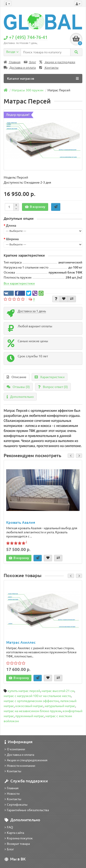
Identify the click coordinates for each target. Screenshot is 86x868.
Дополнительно (20, 397)
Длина (11, 225)
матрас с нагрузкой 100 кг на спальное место (37, 696)
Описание (17, 377)
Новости (12, 794)
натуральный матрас (60, 706)
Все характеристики (19, 283)
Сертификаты (16, 805)
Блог (30, 62)
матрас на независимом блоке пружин (32, 711)
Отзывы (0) (18, 387)
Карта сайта (14, 833)
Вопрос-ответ (53, 387)
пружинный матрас (30, 716)
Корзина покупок (19, 838)
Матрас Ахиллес (21, 642)
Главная (12, 62)
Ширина (12, 239)
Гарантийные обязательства (27, 810)
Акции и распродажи (57, 62)
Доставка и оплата (20, 68)
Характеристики (50, 377)
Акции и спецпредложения (26, 760)
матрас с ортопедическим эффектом (31, 701)
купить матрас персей (24, 691)
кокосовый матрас (29, 706)
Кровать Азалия (21, 522)
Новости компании (20, 766)
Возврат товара (17, 844)
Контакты (49, 68)
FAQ (9, 827)
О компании (15, 749)
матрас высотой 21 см (58, 691)
